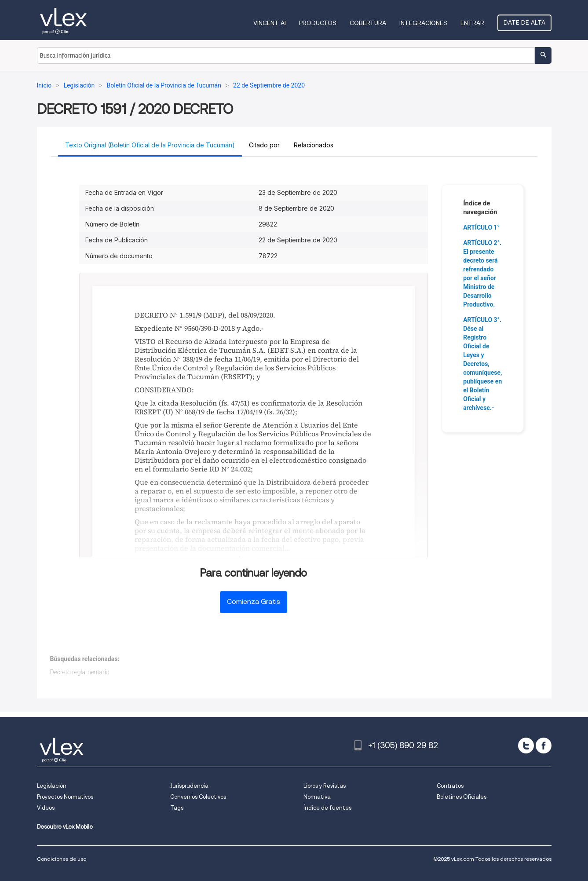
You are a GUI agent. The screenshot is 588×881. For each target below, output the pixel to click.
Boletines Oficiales (462, 797)
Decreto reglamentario (80, 672)
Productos (318, 23)
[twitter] (526, 746)
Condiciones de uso (62, 859)
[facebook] (544, 746)
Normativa (317, 797)
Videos (46, 808)
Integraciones (423, 23)
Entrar (472, 23)
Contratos (450, 786)
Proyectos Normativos (65, 797)
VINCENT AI (270, 23)
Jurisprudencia (189, 786)
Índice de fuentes (327, 808)
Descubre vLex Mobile (65, 827)
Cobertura (368, 23)
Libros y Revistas (325, 786)
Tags (177, 808)
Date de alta (524, 22)
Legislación (52, 786)
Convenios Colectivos (198, 797)
